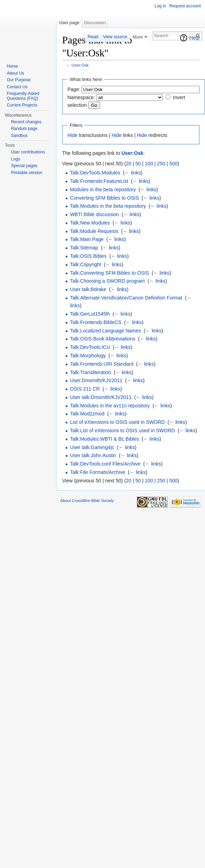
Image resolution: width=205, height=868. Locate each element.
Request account (185, 6)
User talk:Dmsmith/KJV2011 (101, 397)
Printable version (27, 173)
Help (194, 38)
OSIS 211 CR (85, 389)
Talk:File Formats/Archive (97, 472)
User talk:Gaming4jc (92, 447)
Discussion (95, 23)
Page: (74, 89)
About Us (15, 73)
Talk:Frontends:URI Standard (102, 364)
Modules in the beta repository (103, 190)
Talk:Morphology (88, 356)
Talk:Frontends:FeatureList (99, 181)
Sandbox (19, 136)
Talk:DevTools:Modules (95, 173)
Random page (24, 129)
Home (12, 66)
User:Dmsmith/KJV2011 (96, 380)
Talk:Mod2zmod (87, 414)
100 (149, 164)
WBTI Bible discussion (94, 214)
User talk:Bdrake (88, 289)
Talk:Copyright (85, 264)
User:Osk (80, 65)
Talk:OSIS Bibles (88, 256)
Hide (72, 135)
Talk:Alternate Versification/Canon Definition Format (126, 298)
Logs (15, 159)
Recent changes (26, 122)
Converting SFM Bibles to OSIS (104, 198)
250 (161, 164)
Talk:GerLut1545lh (90, 314)
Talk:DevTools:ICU (90, 347)
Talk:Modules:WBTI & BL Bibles (104, 439)
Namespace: (81, 97)
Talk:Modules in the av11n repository (110, 406)
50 (138, 164)
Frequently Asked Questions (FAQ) (23, 96)
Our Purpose (19, 80)
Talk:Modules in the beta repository (108, 206)
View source (115, 37)
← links (133, 173)
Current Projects (22, 105)
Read (93, 37)
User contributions (28, 152)
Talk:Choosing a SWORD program (107, 281)
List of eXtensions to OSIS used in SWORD (117, 422)
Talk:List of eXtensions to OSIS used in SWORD (122, 430)
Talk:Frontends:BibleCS (95, 322)
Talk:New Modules (90, 223)
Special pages (24, 166)
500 (173, 164)
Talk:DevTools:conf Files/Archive (105, 464)
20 (129, 164)
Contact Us (17, 87)
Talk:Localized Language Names (105, 331)
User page (69, 23)
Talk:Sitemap (84, 248)
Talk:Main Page (87, 239)
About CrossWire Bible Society (87, 501)
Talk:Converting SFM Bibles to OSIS (109, 273)
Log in (160, 6)
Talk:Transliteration (90, 372)
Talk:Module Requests (94, 231)
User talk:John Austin (93, 455)
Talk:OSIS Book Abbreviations (102, 339)
